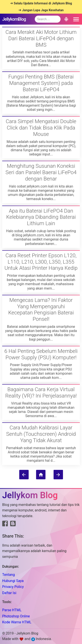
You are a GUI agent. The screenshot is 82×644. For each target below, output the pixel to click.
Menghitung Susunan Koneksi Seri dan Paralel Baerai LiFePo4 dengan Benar (41, 172)
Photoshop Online (16, 616)
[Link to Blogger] (13, 525)
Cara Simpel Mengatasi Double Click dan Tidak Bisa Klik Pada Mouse (41, 128)
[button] (75, 19)
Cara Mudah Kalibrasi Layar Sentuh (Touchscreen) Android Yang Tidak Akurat (41, 434)
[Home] (41, 475)
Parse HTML (12, 610)
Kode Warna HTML (17, 622)
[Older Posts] (58, 475)
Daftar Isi (9, 593)
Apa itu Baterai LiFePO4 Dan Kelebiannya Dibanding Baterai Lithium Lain (41, 217)
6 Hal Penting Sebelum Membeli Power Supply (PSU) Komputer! (41, 354)
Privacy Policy (13, 587)
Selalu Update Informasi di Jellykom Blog (43, 3)
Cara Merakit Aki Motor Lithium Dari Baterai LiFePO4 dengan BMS (41, 38)
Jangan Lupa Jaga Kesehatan (43, 10)
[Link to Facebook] (5, 524)
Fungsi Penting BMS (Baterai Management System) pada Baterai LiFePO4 (41, 83)
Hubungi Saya (13, 581)
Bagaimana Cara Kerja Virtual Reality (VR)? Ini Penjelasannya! (41, 393)
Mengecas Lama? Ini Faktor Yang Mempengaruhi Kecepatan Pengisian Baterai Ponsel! (41, 310)
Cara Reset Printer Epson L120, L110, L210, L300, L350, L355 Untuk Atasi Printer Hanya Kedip (41, 262)
